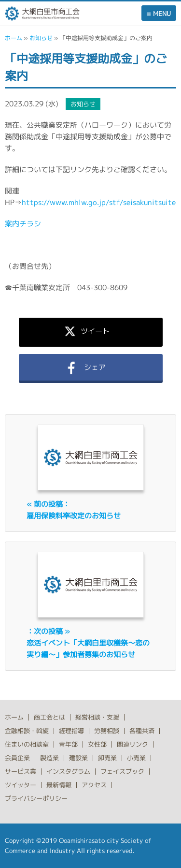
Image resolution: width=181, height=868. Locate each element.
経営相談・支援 (97, 717)
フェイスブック (122, 771)
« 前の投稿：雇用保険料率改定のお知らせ (74, 510)
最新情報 (59, 785)
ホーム (14, 38)
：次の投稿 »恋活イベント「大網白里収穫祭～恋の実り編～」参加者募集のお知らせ (88, 643)
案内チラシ (23, 224)
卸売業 (107, 758)
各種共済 (142, 731)
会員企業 (17, 758)
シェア (90, 367)
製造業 (49, 758)
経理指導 (71, 731)
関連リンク (132, 744)
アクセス (94, 785)
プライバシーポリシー (36, 798)
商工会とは (49, 717)
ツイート (91, 331)
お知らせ (41, 38)
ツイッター (21, 785)
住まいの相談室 (27, 744)
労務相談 (107, 731)
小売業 (136, 758)
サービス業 (21, 771)
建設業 (78, 758)
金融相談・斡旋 (27, 731)
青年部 (68, 744)
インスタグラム (68, 771)
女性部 (97, 744)
